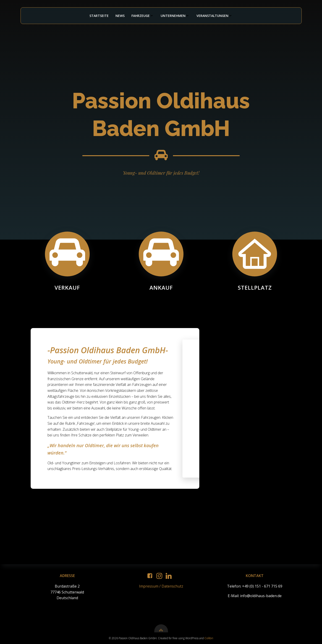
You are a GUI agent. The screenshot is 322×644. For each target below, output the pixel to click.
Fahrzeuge (143, 16)
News (120, 16)
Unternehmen (175, 16)
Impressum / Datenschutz (161, 586)
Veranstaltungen (215, 16)
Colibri (209, 638)
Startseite (99, 16)
